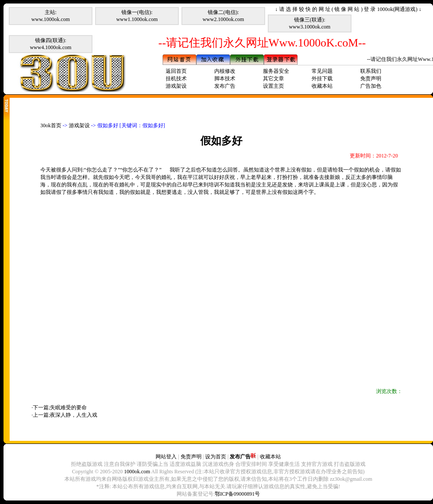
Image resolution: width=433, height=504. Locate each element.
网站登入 (166, 457)
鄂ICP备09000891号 (237, 494)
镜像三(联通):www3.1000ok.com (310, 23)
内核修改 (225, 71)
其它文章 (273, 79)
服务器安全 (276, 71)
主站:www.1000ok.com (51, 16)
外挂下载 (322, 79)
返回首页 (176, 71)
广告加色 (371, 86)
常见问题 (322, 71)
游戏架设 (176, 86)
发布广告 (225, 86)
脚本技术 (225, 79)
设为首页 (216, 457)
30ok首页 (51, 125)
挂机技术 (176, 79)
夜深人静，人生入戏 (74, 415)
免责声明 (371, 79)
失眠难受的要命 (68, 407)
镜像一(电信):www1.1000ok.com (137, 16)
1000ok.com (137, 472)
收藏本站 (322, 86)
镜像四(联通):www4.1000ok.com (51, 44)
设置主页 (273, 86)
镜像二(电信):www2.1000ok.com (223, 16)
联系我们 (371, 71)
